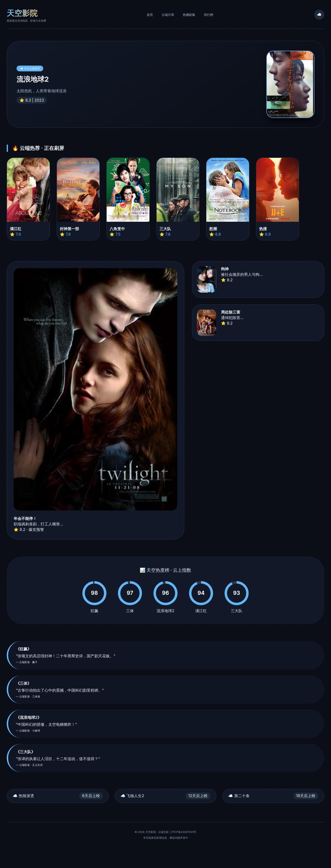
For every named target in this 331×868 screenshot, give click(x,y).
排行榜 (209, 15)
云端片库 (168, 15)
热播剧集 (189, 15)
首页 (150, 15)
